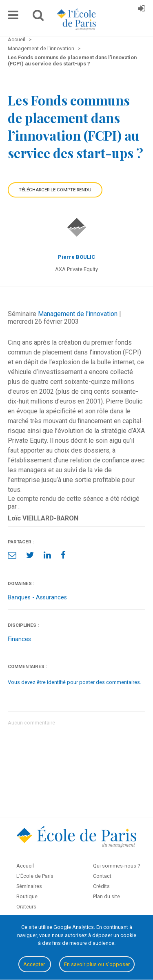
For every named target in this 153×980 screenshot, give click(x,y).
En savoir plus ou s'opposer (97, 964)
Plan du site (106, 896)
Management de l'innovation (78, 314)
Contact (102, 876)
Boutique (27, 896)
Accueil (25, 866)
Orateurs (26, 907)
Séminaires (29, 886)
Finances (19, 639)
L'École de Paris (35, 876)
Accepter (35, 964)
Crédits (101, 886)
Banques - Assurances (37, 598)
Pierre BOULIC (76, 257)
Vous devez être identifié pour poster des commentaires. (74, 682)
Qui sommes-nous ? (116, 866)
